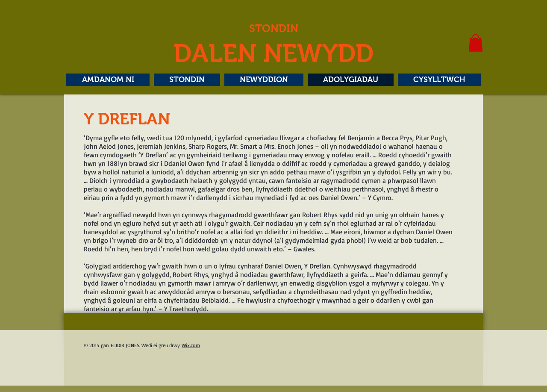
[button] (476, 43)
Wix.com (191, 345)
